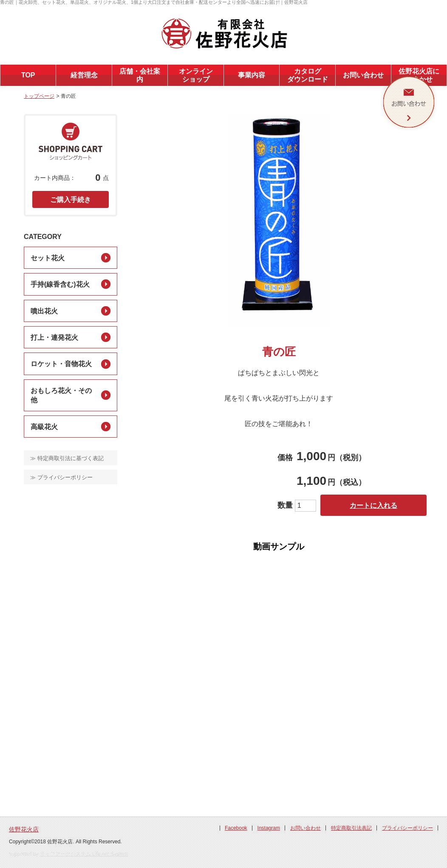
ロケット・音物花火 (61, 364)
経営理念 (84, 75)
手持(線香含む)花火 (60, 284)
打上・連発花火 (54, 337)
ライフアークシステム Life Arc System (84, 854)
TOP (28, 75)
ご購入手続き (71, 200)
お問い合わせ (363, 75)
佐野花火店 (24, 829)
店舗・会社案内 (140, 75)
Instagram (269, 828)
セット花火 (48, 258)
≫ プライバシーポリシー (61, 477)
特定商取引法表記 (351, 828)
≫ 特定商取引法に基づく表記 (67, 458)
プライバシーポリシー (407, 828)
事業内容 (252, 75)
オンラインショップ (196, 75)
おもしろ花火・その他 (61, 395)
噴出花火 (44, 311)
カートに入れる (373, 505)
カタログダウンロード (308, 75)
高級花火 (44, 427)
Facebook (236, 828)
